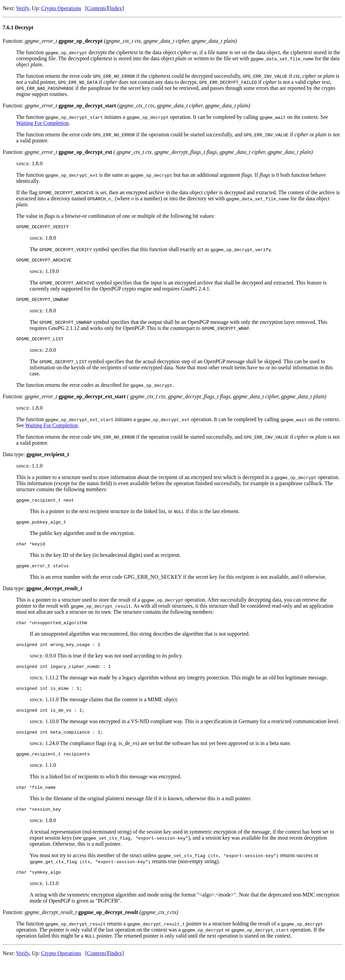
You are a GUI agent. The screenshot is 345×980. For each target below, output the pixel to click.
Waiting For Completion (42, 123)
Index (116, 8)
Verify (22, 8)
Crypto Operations (61, 8)
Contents (97, 8)
